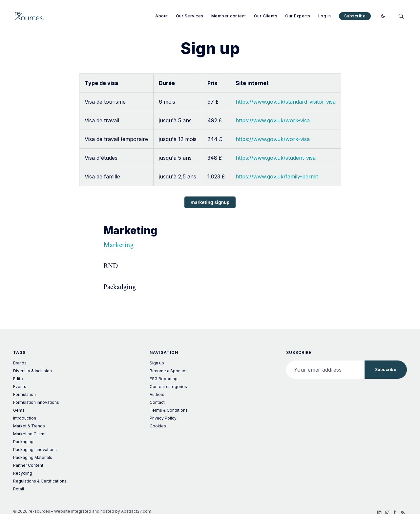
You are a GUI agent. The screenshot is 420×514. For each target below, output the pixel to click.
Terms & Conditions (169, 410)
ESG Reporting (164, 379)
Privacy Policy (163, 418)
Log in (325, 16)
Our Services (190, 16)
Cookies (158, 426)
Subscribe (355, 16)
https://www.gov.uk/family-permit (277, 176)
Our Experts (298, 16)
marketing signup (210, 202)
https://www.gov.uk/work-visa (273, 120)
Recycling (23, 473)
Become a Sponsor (168, 371)
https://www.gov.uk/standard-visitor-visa (286, 102)
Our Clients (266, 16)
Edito (18, 379)
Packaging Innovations (35, 450)
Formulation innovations (36, 402)
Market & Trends (29, 426)
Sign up (157, 363)
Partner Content (28, 465)
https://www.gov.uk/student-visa (276, 158)
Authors (157, 394)
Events (20, 387)
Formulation (24, 394)
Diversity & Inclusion (32, 371)
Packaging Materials (33, 457)
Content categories (168, 387)
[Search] (401, 16)
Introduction (25, 418)
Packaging (23, 442)
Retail (19, 489)
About (162, 16)
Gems (19, 410)
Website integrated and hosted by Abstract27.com (103, 511)
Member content (229, 16)
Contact (157, 402)
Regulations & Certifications (40, 481)
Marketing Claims (30, 434)
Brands (20, 363)
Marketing (118, 245)
